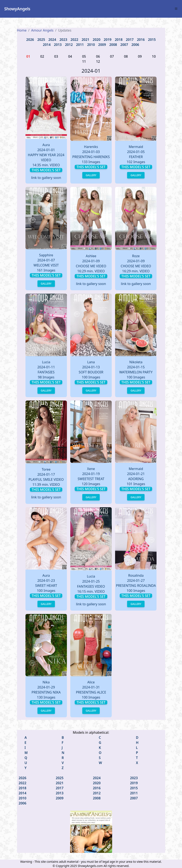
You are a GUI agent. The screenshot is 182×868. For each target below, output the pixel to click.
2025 (41, 40)
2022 (74, 40)
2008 (113, 45)
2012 (69, 45)
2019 (108, 40)
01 (28, 56)
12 (98, 61)
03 (56, 56)
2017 (130, 40)
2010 (91, 45)
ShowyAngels (17, 9)
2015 (152, 40)
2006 (135, 45)
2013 (58, 45)
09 (140, 56)
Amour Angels (42, 30)
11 (84, 61)
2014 (47, 45)
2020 (97, 40)
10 (154, 56)
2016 (141, 40)
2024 (52, 40)
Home (22, 30)
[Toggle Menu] (176, 9)
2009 (102, 45)
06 (98, 56)
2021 (86, 40)
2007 (124, 45)
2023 (63, 40)
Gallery (91, 175)
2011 (80, 45)
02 (42, 56)
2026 (30, 40)
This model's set (46, 170)
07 (112, 56)
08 (126, 56)
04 (70, 56)
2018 (119, 40)
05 (84, 56)
